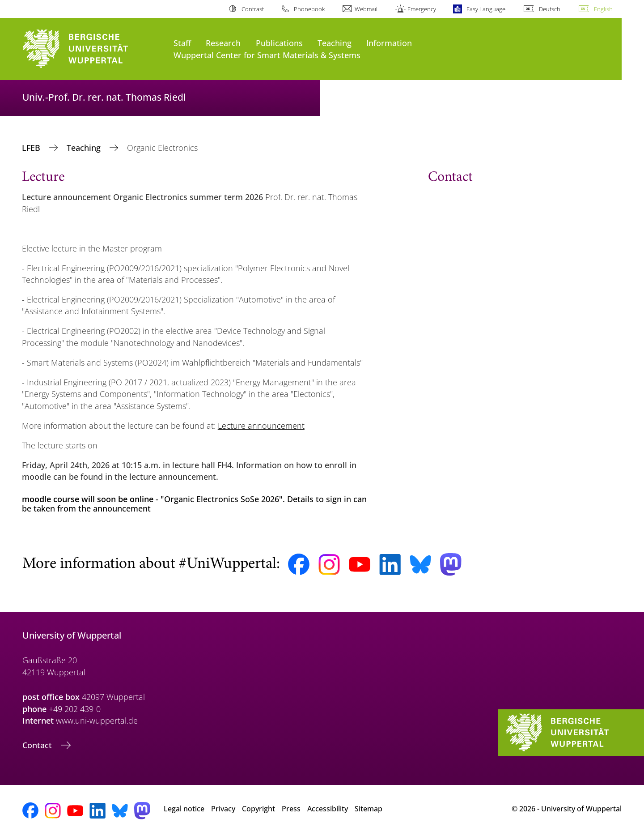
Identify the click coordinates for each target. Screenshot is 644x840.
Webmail (366, 9)
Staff (182, 43)
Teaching (335, 43)
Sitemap (369, 809)
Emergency (422, 9)
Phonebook (309, 9)
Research (223, 43)
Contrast (253, 9)
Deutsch (550, 9)
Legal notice (184, 809)
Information (389, 43)
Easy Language (486, 9)
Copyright (258, 809)
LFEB (32, 148)
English (603, 9)
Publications (279, 43)
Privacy (223, 809)
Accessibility (328, 809)
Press (291, 809)
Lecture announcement (261, 426)
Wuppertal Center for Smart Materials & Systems (267, 55)
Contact (38, 745)
